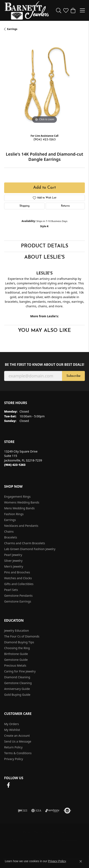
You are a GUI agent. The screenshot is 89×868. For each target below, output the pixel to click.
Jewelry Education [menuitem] (16, 631)
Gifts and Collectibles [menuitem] (19, 584)
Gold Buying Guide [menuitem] (17, 695)
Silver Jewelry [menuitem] (13, 561)
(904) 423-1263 (44, 140)
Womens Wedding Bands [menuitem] (22, 502)
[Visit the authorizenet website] (67, 811)
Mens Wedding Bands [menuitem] (19, 508)
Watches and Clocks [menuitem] (18, 578)
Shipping (24, 206)
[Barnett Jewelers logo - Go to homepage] (27, 10)
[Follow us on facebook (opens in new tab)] (8, 785)
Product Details (45, 246)
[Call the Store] (15, 465)
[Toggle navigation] (82, 10)
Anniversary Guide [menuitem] (17, 689)
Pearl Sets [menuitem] (11, 590)
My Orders (12, 724)
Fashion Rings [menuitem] (14, 514)
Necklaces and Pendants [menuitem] (21, 526)
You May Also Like (44, 331)
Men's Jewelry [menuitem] (14, 566)
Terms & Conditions (18, 753)
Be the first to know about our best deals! (44, 365)
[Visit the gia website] (36, 811)
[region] (44, 84)
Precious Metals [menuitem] (15, 665)
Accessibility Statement (61, 840)
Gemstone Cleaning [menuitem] (18, 683)
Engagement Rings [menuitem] (17, 497)
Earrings (12, 29)
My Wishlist (12, 730)
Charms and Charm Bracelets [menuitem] (25, 543)
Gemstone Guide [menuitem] (16, 660)
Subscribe (73, 376)
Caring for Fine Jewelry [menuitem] (20, 671)
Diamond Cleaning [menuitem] (17, 677)
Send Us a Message (18, 741)
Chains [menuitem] (9, 531)
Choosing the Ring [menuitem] (17, 648)
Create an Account (17, 736)
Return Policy (13, 747)
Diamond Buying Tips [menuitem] (19, 642)
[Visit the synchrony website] (52, 811)
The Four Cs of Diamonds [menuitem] (22, 636)
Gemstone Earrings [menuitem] (18, 601)
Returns (65, 206)
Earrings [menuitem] (10, 520)
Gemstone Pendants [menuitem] (18, 596)
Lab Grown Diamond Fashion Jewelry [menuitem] (30, 549)
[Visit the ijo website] (23, 811)
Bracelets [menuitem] (11, 537)
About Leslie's (44, 257)
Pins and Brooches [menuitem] (17, 572)
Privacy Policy (14, 759)
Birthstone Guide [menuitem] (16, 654)
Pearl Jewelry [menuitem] (13, 555)
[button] (59, 10)
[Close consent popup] (81, 861)
